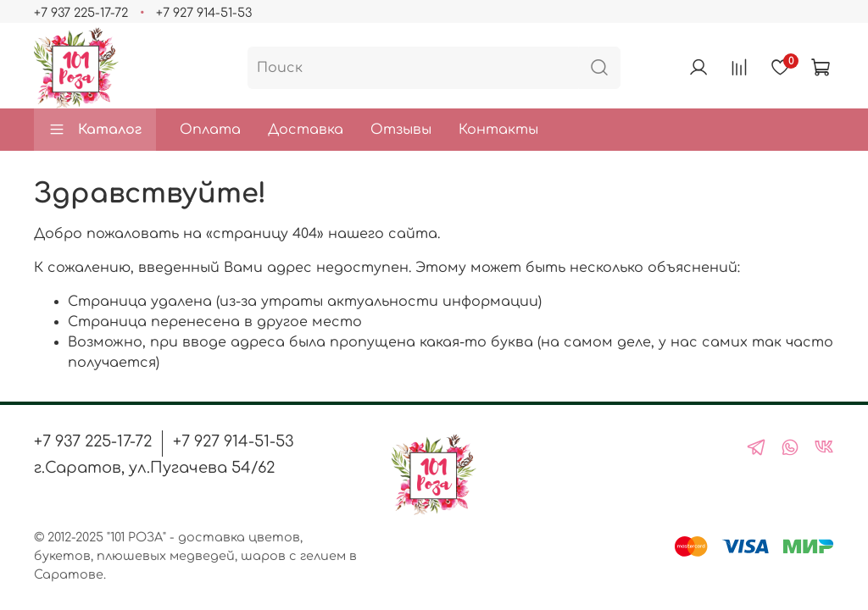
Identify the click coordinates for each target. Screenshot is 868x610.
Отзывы (401, 130)
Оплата (210, 130)
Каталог (95, 130)
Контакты (498, 130)
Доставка (306, 130)
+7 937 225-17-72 (81, 13)
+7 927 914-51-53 (204, 13)
